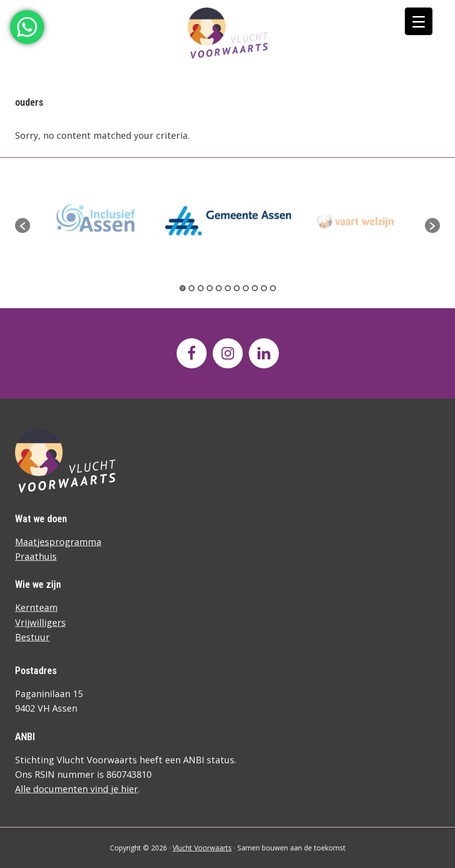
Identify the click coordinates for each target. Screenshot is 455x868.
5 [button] (219, 288)
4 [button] (210, 288)
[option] (228, 220)
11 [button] (273, 288)
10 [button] (264, 288)
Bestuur (32, 637)
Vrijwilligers (40, 622)
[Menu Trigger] (419, 21)
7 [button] (237, 288)
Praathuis (36, 556)
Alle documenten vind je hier (77, 789)
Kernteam (36, 607)
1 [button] (183, 288)
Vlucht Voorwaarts (202, 848)
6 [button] (228, 288)
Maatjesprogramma (58, 542)
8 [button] (246, 288)
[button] (23, 226)
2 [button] (192, 288)
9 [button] (255, 288)
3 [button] (201, 288)
